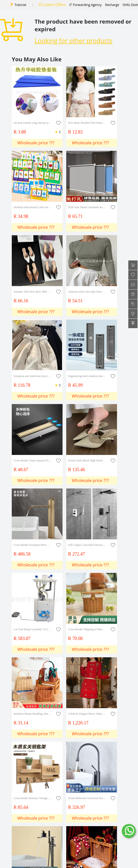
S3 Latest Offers (52, 5)
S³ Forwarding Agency (85, 5)
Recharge (112, 5)
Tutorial (20, 5)
